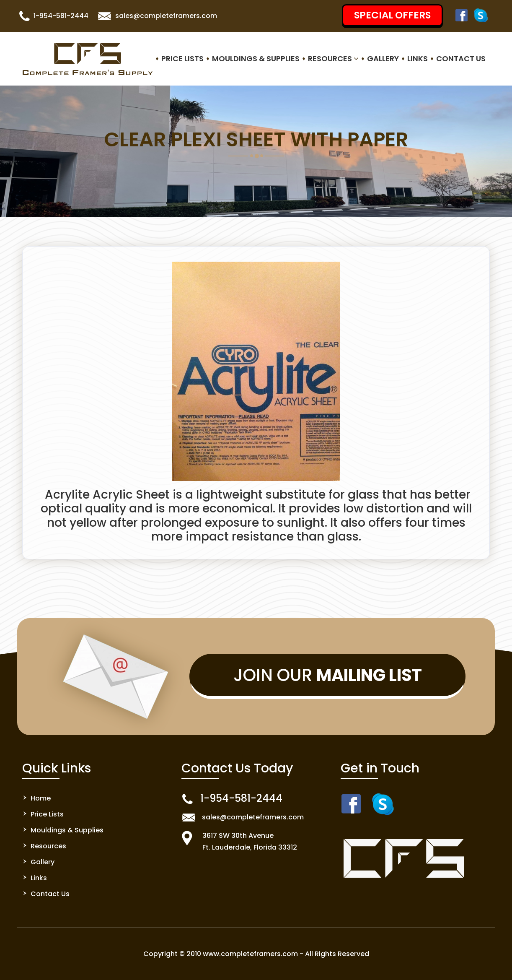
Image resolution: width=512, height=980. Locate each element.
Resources (333, 58)
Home (41, 798)
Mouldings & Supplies (256, 58)
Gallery (383, 58)
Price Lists (182, 58)
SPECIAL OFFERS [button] (392, 15)
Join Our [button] (328, 675)
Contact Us (461, 58)
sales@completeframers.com (166, 16)
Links (418, 58)
